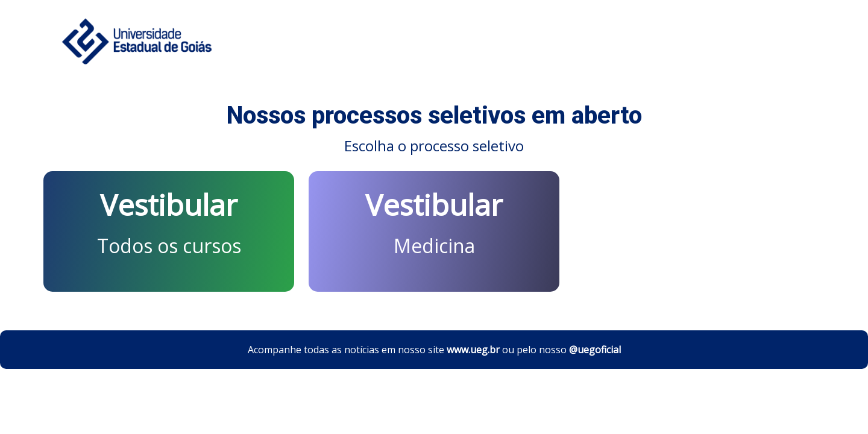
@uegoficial (595, 350)
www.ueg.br (473, 350)
